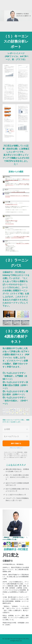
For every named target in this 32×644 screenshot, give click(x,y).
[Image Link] (16, 546)
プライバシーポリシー (16, 448)
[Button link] (16, 443)
